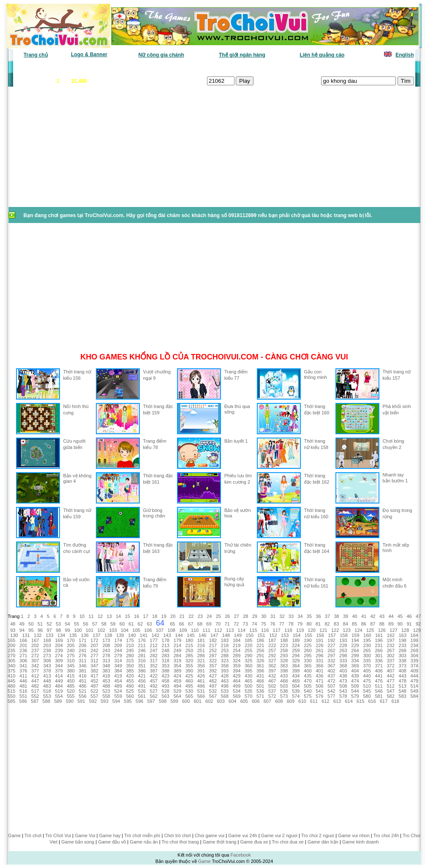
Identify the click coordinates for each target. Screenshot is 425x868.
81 (318, 624)
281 (142, 656)
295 (308, 656)
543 (343, 691)
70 (218, 624)
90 (400, 624)
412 (35, 676)
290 (248, 656)
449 (59, 681)
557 (94, 696)
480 (11, 686)
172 (94, 640)
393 (225, 671)
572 (272, 696)
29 (255, 616)
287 (213, 656)
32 (282, 616)
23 (200, 616)
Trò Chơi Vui (58, 835)
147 (214, 635)
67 (191, 624)
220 (248, 645)
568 (225, 696)
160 (367, 635)
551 (23, 696)
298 (343, 656)
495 (189, 686)
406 (379, 671)
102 (101, 630)
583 (403, 696)
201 (23, 645)
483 (47, 686)
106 (148, 630)
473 (343, 681)
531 (201, 691)
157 (332, 635)
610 (302, 701)
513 (403, 686)
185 (248, 640)
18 (155, 616)
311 (82, 661)
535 (248, 691)
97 (49, 630)
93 (13, 630)
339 (414, 661)
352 (154, 666)
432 (272, 676)
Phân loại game (178, 68)
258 (284, 650)
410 (11, 676)
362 (272, 666)
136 (84, 635)
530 (189, 691)
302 (391, 656)
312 (94, 661)
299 (355, 656)
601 (198, 701)
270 (11, 656)
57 (95, 624)
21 (182, 616)
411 (23, 676)
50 (31, 624)
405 (367, 671)
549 (414, 691)
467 (272, 681)
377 (35, 671)
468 (284, 681)
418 (106, 676)
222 (272, 645)
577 (331, 696)
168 (47, 640)
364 (296, 666)
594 (116, 701)
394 (237, 671)
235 (11, 650)
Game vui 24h (242, 835)
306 (23, 661)
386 (142, 671)
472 (331, 681)
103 (113, 630)
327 (272, 661)
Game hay (110, 835)
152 (273, 635)
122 (335, 630)
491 (142, 686)
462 (213, 681)
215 (189, 645)
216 (201, 645)
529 (177, 691)
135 (73, 635)
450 (71, 681)
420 (130, 676)
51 (40, 624)
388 (166, 671)
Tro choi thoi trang (180, 842)
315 (130, 661)
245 (130, 650)
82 (327, 624)
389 (177, 671)
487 (94, 686)
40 (354, 616)
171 (82, 640)
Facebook (240, 855)
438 (343, 676)
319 (177, 661)
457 (154, 681)
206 (82, 645)
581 (379, 696)
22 (191, 616)
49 (22, 624)
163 (403, 635)
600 (186, 701)
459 (177, 681)
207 (94, 645)
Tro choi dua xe (287, 842)
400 (308, 671)
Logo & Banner (89, 54)
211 (142, 645)
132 (38, 635)
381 (82, 671)
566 (201, 696)
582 (391, 696)
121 (323, 630)
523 (106, 691)
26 (227, 616)
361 (260, 666)
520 (71, 691)
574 (296, 696)
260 (308, 650)
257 (272, 650)
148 (226, 635)
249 (177, 650)
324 (237, 661)
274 (59, 656)
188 (284, 640)
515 (11, 691)
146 (202, 635)
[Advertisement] (75, 151)
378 (47, 671)
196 (379, 640)
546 (379, 691)
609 (291, 701)
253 (225, 650)
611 (314, 701)
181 (201, 640)
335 (367, 661)
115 (253, 630)
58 (104, 624)
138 (108, 635)
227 (331, 645)
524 (118, 691)
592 (93, 701)
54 (67, 624)
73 (245, 624)
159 (355, 635)
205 (71, 645)
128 (405, 630)
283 (166, 656)
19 (164, 616)
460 (189, 681)
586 (23, 701)
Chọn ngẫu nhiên (226, 68)
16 (136, 616)
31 (273, 616)
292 (272, 656)
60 (122, 624)
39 (346, 616)
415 (71, 676)
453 (106, 681)
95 (31, 630)
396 (260, 671)
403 (343, 671)
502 (272, 686)
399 (296, 671)
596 (139, 701)
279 (118, 656)
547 (391, 691)
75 (264, 624)
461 (201, 681)
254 (237, 650)
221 (260, 645)
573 (284, 696)
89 (391, 624)
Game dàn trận (323, 842)
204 (59, 645)
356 (201, 666)
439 (355, 676)
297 (331, 656)
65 (172, 624)
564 (177, 696)
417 (94, 676)
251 (201, 650)
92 (418, 624)
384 (118, 671)
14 (118, 616)
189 (296, 640)
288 (225, 656)
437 (331, 676)
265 (367, 650)
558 (106, 696)
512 (391, 686)
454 (118, 681)
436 (319, 676)
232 (391, 645)
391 (201, 671)
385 (130, 671)
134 (61, 635)
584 (414, 696)
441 (379, 676)
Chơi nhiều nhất (132, 68)
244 (118, 650)
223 (284, 645)
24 (209, 616)
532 (213, 691)
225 (308, 645)
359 (237, 666)
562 (154, 696)
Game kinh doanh (361, 842)
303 (403, 656)
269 (414, 650)
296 (319, 656)
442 (391, 676)
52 (49, 624)
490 (130, 686)
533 (225, 691)
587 (35, 701)
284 (177, 656)
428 (225, 676)
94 (22, 630)
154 (297, 635)
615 (360, 701)
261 (319, 650)
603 (221, 701)
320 (189, 661)
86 (364, 624)
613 (337, 701)
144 (179, 635)
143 (167, 635)
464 (237, 681)
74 (254, 624)
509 (355, 686)
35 (309, 616)
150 (250, 635)
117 (277, 630)
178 (166, 640)
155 (308, 635)
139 (120, 635)
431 (260, 676)
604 (232, 701)
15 (128, 616)
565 (189, 696)
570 (248, 696)
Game (14, 835)
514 (414, 686)
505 (308, 686)
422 (154, 676)
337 (391, 661)
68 (200, 624)
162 (391, 635)
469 (296, 681)
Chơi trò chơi (177, 835)
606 (256, 701)
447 (35, 681)
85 (354, 624)
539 (296, 691)
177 (154, 640)
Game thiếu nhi (315, 68)
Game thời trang (220, 842)
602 (209, 701)
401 (319, 671)
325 (248, 661)
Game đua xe (254, 842)
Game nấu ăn (144, 842)
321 (201, 661)
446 (23, 681)
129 (417, 630)
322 (213, 661)
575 (308, 696)
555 (71, 696)
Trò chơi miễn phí (142, 835)
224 (296, 645)
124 (358, 630)
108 (172, 630)
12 (100, 616)
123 (347, 630)
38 (336, 616)
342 (35, 666)
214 (177, 645)
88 (382, 624)
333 (343, 661)
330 (308, 661)
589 (58, 701)
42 (373, 616)
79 (300, 624)
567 (213, 696)
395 (248, 671)
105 (136, 630)
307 (35, 661)
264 (355, 650)
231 (379, 645)
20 (173, 616)
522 (94, 691)
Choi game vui (210, 835)
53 (58, 624)
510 (367, 686)
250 (189, 650)
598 (163, 701)
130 (14, 635)
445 (11, 681)
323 (225, 661)
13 (109, 616)
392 (213, 671)
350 (130, 666)
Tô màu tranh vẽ (391, 68)
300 (367, 656)
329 (296, 661)
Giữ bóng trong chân (154, 513)
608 (279, 701)
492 (154, 686)
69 (209, 624)
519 (59, 691)
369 (355, 666)
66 (182, 624)
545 (367, 691)
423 (166, 676)
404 (355, 671)
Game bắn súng (78, 842)
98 (58, 630)
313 (106, 661)
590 (70, 701)
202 (35, 645)
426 (201, 676)
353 (166, 666)
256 (260, 650)
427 (213, 676)
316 (142, 661)
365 (308, 666)
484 (59, 686)
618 (395, 701)
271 (23, 656)
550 (11, 696)
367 (331, 666)
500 (248, 686)
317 (154, 661)
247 (154, 650)
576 (319, 696)
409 (414, 671)
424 (177, 676)
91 (409, 624)
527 (154, 691)
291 (260, 656)
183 (225, 640)
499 (237, 686)
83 (336, 624)
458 (166, 681)
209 (118, 645)
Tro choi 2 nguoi (318, 835)
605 (244, 701)
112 (218, 630)
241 (82, 650)
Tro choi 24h (386, 835)
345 (71, 666)
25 (218, 616)
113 (230, 630)
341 (23, 666)
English (405, 55)
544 (355, 691)
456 (142, 681)
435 (308, 676)
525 (130, 691)
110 (195, 630)
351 (142, 666)
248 (166, 650)
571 (260, 696)
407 (391, 671)
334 (355, 661)
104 (125, 630)
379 (59, 671)
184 (237, 640)
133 (49, 635)
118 (288, 630)
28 (245, 616)
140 (132, 635)
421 (142, 676)
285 (189, 656)
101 (90, 630)
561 (142, 696)
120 (312, 630)
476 (379, 681)
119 (300, 630)
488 (106, 686)
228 (343, 645)
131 (26, 635)
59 (113, 624)
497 (213, 686)
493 (166, 686)
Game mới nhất (86, 68)
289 (237, 656)
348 (106, 666)
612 (325, 701)
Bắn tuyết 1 (236, 441)
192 (331, 640)
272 (35, 656)
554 (59, 696)
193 (343, 640)
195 (367, 640)
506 (319, 686)
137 (96, 635)
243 (106, 650)
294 (296, 656)
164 (414, 635)
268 (403, 650)
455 (130, 681)
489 (118, 686)
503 (284, 686)
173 (106, 640)
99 (68, 630)
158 (343, 635)
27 (237, 616)
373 (403, 666)
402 (331, 671)
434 (296, 676)
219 (237, 645)
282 (154, 656)
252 (213, 650)
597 (151, 701)
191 (319, 640)
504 (296, 686)
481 (23, 686)
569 (237, 696)
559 (118, 696)
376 (23, 671)
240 (71, 650)
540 (308, 691)
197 (391, 640)
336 (379, 661)
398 (284, 671)
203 (47, 645)
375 (11, 671)
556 (82, 696)
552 (35, 696)
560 (130, 696)
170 (71, 640)
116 (265, 630)
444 (414, 676)
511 (379, 686)
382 (94, 671)
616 (372, 701)
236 (23, 650)
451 (82, 681)
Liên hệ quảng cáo (322, 55)
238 (47, 650)
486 (82, 686)
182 (213, 640)
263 (343, 650)
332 (331, 661)
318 (166, 661)
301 (379, 656)
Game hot (352, 68)
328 (284, 661)
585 (11, 701)
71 (227, 624)
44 (391, 616)
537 (272, 691)
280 (130, 656)
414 (59, 676)
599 (174, 701)
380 (71, 671)
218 (225, 645)
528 (166, 691)
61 (131, 624)
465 (248, 681)
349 (118, 666)
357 (213, 666)
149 (238, 635)
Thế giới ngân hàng (242, 55)
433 (284, 676)
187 (272, 640)
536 (260, 691)
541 (319, 691)
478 (403, 681)
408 (403, 671)
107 (160, 630)
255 (248, 650)
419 (118, 676)
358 (225, 666)
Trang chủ (36, 55)
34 (300, 616)
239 (59, 650)
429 (237, 676)
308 (47, 661)
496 (201, 686)
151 (261, 635)
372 (391, 666)
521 (82, 691)
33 (291, 616)
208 (106, 645)
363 (284, 666)
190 (308, 640)
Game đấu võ (112, 842)
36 (318, 616)
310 (71, 661)
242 (94, 650)
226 (319, 645)
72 (236, 624)
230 (367, 645)
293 (284, 656)
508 (343, 686)
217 (213, 645)
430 (248, 676)
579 (355, 696)
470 (308, 681)
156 (320, 635)
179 (177, 640)
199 (414, 640)
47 (418, 616)
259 (296, 650)
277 (94, 656)
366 (319, 666)
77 (282, 624)
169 (59, 640)
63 (149, 624)
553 (47, 696)
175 (130, 640)
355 (189, 666)
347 (94, 666)
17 (146, 616)
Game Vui (85, 835)
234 (414, 645)
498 (225, 686)
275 (71, 656)
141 (144, 635)
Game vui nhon (354, 835)
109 (183, 630)
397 (272, 671)
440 (367, 676)
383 (106, 671)
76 (272, 624)
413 (47, 676)
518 (47, 691)
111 (207, 630)
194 (355, 640)
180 (189, 640)
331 (319, 661)
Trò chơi (33, 835)
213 (166, 645)
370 (367, 666)
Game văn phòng (39, 68)
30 (264, 616)
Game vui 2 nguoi (279, 835)
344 (59, 666)
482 (35, 686)
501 (260, 686)
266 (379, 650)
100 (78, 630)
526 (142, 691)
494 (177, 686)
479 (414, 681)
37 (327, 616)
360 (248, 666)
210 (130, 645)
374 (414, 666)
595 (128, 701)
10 (82, 616)
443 (403, 676)
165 (11, 640)
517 (35, 691)
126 (382, 630)
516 (23, 691)
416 (82, 676)
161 (379, 635)
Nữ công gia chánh (161, 55)
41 (364, 616)
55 (76, 624)
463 (225, 681)
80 (309, 624)
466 (260, 681)
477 (391, 681)
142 (155, 635)
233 (403, 645)
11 (91, 616)
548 (403, 691)
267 (391, 650)
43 (382, 616)
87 (373, 624)
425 (189, 676)
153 (285, 635)
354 (177, 666)
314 (118, 661)
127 (393, 630)
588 (46, 701)
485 (71, 686)
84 (346, 624)
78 (291, 624)
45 (400, 616)
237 (35, 650)
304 (414, 656)
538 (284, 691)
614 (349, 701)
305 (11, 661)
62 (140, 624)
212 (154, 645)
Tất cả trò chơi (272, 68)
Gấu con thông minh (316, 374)
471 (319, 681)
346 (82, 666)
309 (59, 661)
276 (82, 656)
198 (403, 640)
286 (201, 656)
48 (13, 624)
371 (379, 666)
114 (242, 630)
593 (104, 701)
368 (343, 666)
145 (191, 635)
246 (142, 650)
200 (11, 645)
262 (331, 650)
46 (409, 616)
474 (355, 681)
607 (267, 701)
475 (367, 681)
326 (260, 661)
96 (40, 630)
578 (343, 696)
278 (106, 656)
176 (142, 640)
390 (189, 671)
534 (237, 691)
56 (86, 624)
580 (367, 696)
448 (47, 681)
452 (94, 681)
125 (370, 630)
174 (118, 640)
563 (166, 696)
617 (384, 701)
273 (47, 656)
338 (403, 661)
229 (355, 645)
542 (331, 691)
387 (154, 671)
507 (331, 686)
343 (47, 666)
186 (260, 640)
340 (11, 666)
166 (23, 640)
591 (81, 701)
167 (35, 640)
